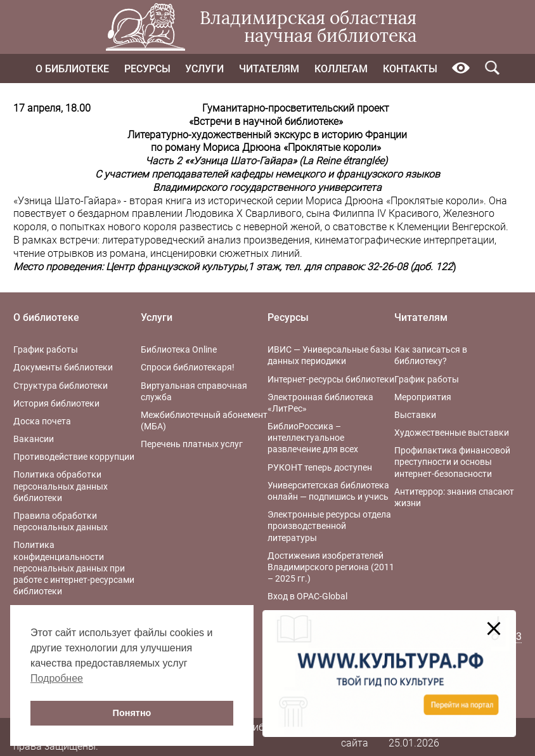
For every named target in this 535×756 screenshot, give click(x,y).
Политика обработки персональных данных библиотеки (61, 486)
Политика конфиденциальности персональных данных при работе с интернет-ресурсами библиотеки (74, 568)
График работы (46, 349)
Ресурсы (147, 69)
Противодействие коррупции (74, 457)
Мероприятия (423, 397)
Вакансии (34, 439)
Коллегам (341, 69)
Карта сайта (355, 736)
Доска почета (42, 421)
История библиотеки (56, 403)
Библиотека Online (179, 349)
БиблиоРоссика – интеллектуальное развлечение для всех (313, 438)
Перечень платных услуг (192, 444)
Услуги (204, 69)
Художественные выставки (452, 433)
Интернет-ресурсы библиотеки (331, 379)
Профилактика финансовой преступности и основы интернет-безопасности (452, 462)
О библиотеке (72, 69)
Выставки (415, 415)
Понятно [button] (132, 713)
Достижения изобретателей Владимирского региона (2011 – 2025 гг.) (331, 567)
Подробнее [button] (57, 678)
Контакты (410, 69)
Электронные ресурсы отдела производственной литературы (329, 526)
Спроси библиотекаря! (188, 367)
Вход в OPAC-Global (307, 596)
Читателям (269, 69)
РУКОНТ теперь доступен (320, 467)
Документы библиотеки (63, 367)
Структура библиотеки (61, 386)
